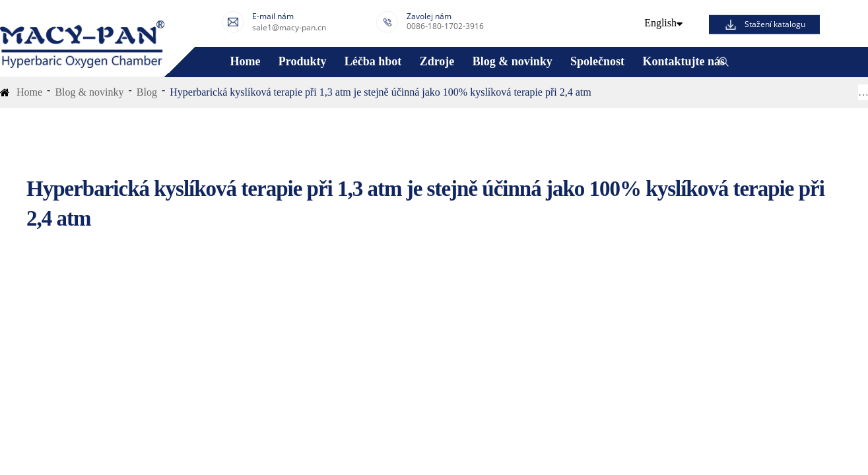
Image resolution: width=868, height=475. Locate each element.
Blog (147, 92)
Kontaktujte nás (684, 62)
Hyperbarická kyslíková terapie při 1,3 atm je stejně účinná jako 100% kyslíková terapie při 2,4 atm (380, 92)
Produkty (303, 62)
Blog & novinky (513, 62)
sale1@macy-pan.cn (289, 27)
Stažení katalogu (775, 24)
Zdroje (437, 62)
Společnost (597, 62)
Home (245, 62)
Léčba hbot (373, 62)
